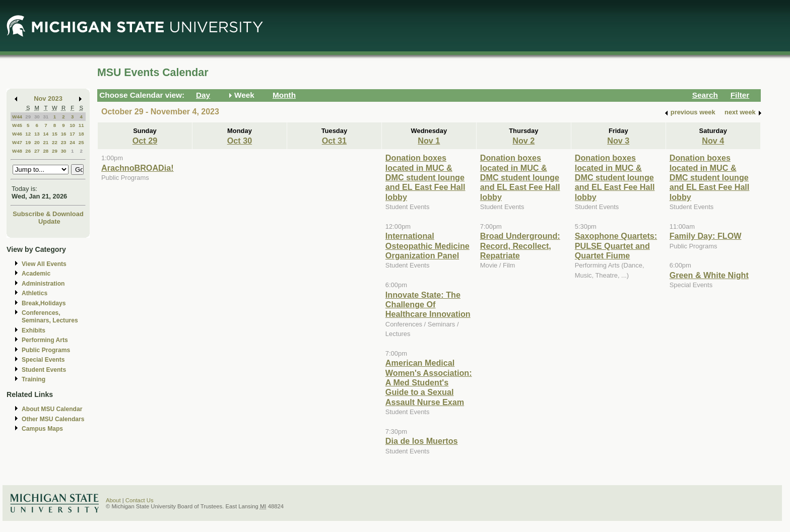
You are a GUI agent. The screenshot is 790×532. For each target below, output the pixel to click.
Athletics (35, 293)
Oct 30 (240, 141)
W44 (17, 117)
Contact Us (140, 500)
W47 (17, 142)
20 (37, 142)
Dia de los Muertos (422, 441)
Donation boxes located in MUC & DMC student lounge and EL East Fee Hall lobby (425, 177)
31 (46, 117)
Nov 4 (713, 141)
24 (72, 142)
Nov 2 (523, 141)
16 (64, 134)
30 (37, 117)
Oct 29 (145, 141)
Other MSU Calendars (53, 419)
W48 (17, 151)
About (113, 500)
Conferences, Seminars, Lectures (50, 317)
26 (28, 151)
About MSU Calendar (52, 409)
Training (34, 379)
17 (72, 134)
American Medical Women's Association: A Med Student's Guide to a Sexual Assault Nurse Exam (429, 382)
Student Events (44, 370)
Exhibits (34, 330)
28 (46, 151)
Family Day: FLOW (706, 236)
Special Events (43, 360)
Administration (43, 284)
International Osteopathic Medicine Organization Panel (427, 246)
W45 (17, 125)
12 (28, 134)
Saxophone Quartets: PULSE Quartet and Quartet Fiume (616, 246)
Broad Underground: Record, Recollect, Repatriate (520, 246)
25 (81, 142)
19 (28, 142)
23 (64, 142)
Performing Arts (45, 340)
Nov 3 (618, 141)
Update (49, 221)
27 (37, 151)
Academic (36, 274)
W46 (17, 134)
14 (46, 134)
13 (37, 134)
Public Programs (46, 350)
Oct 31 (334, 141)
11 (81, 125)
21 (46, 142)
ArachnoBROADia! (138, 168)
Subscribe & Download (48, 214)
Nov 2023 (48, 98)
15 (55, 134)
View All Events (44, 264)
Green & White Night (709, 275)
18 (81, 134)
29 (28, 117)
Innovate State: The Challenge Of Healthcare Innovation (428, 305)
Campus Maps (42, 429)
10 (72, 125)
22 (55, 142)
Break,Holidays (44, 303)
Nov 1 (429, 141)
